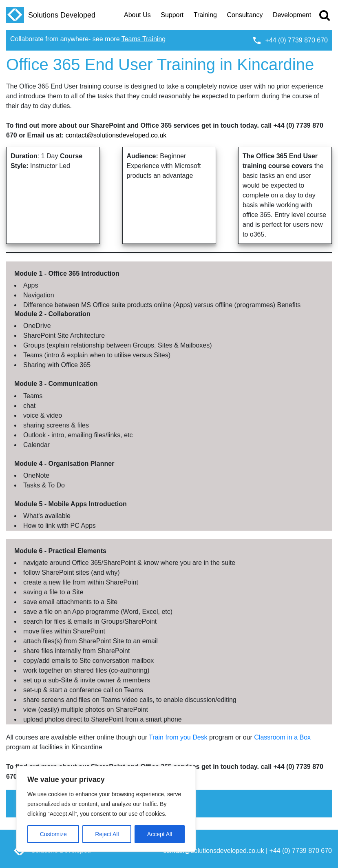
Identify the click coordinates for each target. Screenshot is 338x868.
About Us (137, 15)
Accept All (160, 834)
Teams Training (144, 39)
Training (205, 15)
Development (292, 15)
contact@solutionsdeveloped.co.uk (116, 135)
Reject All (107, 834)
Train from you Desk (178, 737)
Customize (53, 834)
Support (172, 15)
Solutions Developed (51, 15)
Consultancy (245, 15)
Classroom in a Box (282, 737)
